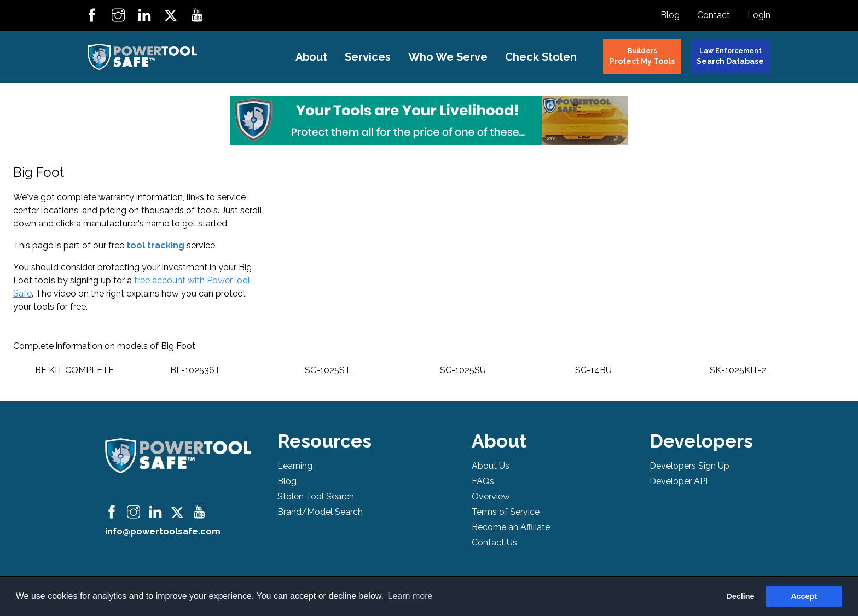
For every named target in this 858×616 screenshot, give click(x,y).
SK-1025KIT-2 (738, 370)
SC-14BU (593, 370)
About (311, 57)
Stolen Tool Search (316, 496)
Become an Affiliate (511, 527)
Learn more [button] (410, 596)
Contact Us (494, 542)
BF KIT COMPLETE (74, 370)
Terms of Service (506, 512)
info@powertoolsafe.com (163, 531)
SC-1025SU (463, 370)
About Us (491, 466)
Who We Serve (448, 57)
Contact (714, 15)
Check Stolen (541, 57)
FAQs (483, 481)
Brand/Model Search (320, 512)
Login (759, 15)
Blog (670, 15)
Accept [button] (804, 596)
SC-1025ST (328, 370)
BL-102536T (195, 370)
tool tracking (155, 245)
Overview (491, 496)
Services (368, 57)
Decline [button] (740, 596)
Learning (295, 466)
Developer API (679, 481)
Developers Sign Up (689, 466)
